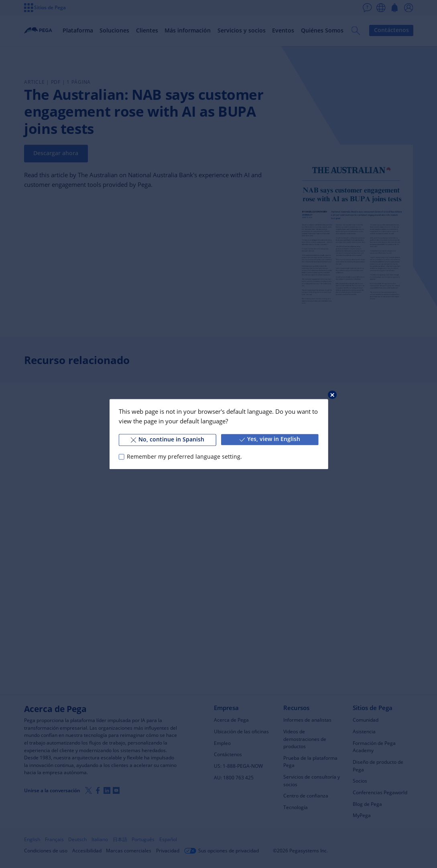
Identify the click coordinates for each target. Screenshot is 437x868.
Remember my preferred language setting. (184, 457)
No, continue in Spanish (168, 439)
